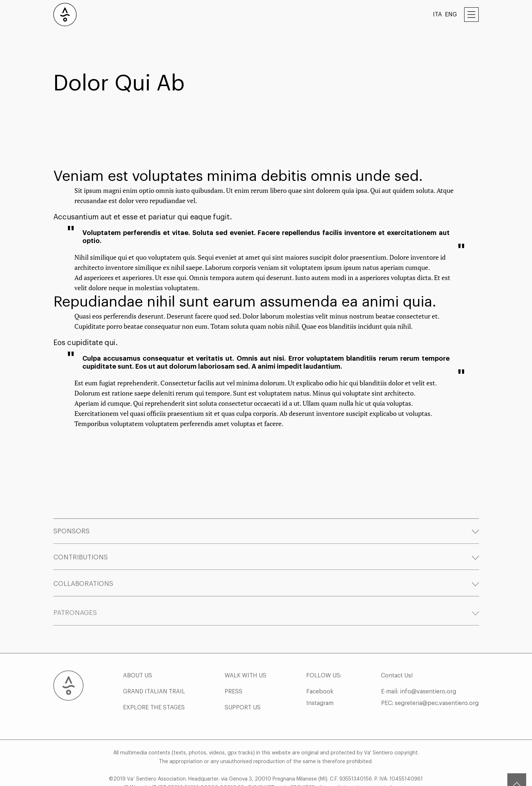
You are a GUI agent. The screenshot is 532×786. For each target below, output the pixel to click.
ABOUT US (138, 692)
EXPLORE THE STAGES (154, 724)
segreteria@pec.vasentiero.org (437, 720)
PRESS (234, 708)
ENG (451, 15)
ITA (437, 15)
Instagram (320, 720)
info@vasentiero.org (428, 708)
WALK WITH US (245, 692)
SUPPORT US (243, 724)
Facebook (320, 708)
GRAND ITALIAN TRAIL (154, 708)
